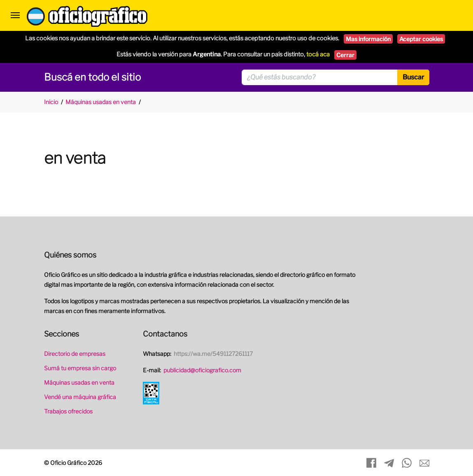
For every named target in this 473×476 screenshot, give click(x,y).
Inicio (51, 102)
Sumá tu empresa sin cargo (80, 368)
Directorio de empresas (75, 354)
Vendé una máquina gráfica (80, 397)
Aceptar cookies (421, 39)
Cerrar (345, 55)
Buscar (413, 77)
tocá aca (318, 54)
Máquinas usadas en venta (101, 102)
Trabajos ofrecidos (68, 411)
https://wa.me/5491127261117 (213, 354)
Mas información (368, 39)
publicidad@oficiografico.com (202, 370)
